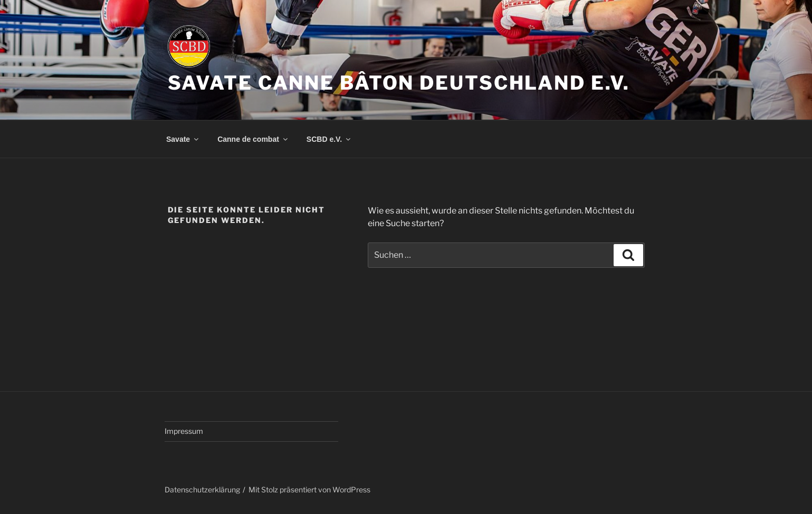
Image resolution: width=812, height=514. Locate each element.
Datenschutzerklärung (202, 489)
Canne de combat (253, 139)
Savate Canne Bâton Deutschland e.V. (399, 83)
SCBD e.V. (329, 139)
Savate (183, 139)
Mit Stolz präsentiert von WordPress (309, 489)
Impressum (184, 431)
